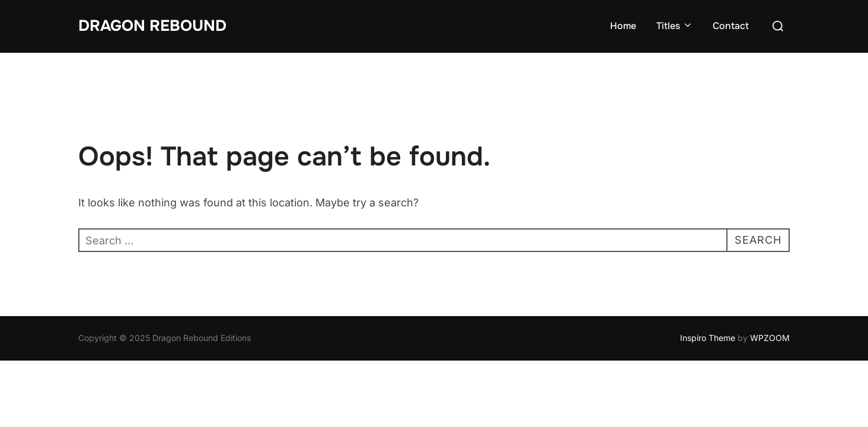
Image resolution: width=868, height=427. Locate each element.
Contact (731, 26)
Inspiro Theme (708, 338)
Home (623, 26)
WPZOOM (770, 338)
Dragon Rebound (152, 26)
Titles (675, 26)
